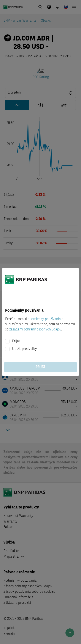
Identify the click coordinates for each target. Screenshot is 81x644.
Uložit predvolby (25, 349)
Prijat (16, 341)
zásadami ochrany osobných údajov (35, 330)
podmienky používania (44, 319)
